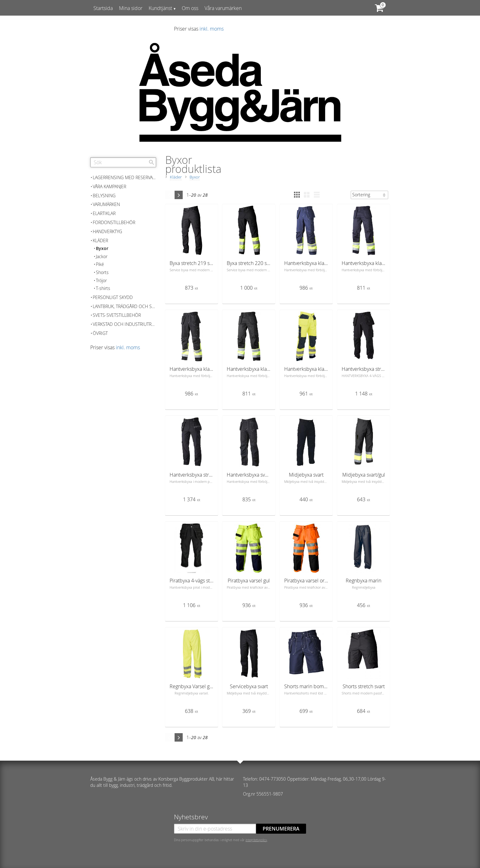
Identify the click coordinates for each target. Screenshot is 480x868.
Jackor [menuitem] (102, 256)
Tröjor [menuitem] (101, 280)
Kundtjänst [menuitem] (160, 8)
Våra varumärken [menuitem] (223, 8)
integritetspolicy (256, 840)
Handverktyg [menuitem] (107, 231)
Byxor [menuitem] (102, 248)
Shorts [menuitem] (102, 272)
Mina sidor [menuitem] (131, 8)
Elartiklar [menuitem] (104, 213)
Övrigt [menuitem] (100, 333)
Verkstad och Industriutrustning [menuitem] (124, 324)
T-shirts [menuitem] (103, 288)
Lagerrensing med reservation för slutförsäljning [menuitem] (124, 177)
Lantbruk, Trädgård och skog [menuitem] (124, 306)
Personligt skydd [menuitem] (113, 297)
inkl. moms (212, 29)
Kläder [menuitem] (100, 240)
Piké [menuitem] (100, 264)
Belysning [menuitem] (104, 196)
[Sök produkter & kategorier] (123, 162)
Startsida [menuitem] (103, 8)
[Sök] (151, 162)
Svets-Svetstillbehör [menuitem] (117, 315)
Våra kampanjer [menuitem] (109, 186)
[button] (297, 195)
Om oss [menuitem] (190, 8)
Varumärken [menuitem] (106, 204)
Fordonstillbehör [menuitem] (114, 222)
